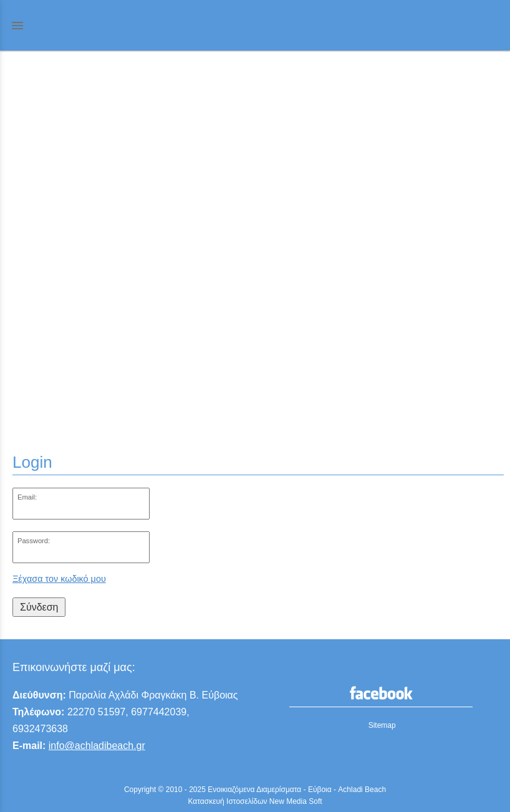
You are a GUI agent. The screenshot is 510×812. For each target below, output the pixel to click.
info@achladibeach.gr (97, 746)
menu (17, 26)
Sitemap (382, 725)
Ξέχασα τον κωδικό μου (59, 579)
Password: (34, 541)
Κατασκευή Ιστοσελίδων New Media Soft (255, 801)
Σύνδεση (39, 607)
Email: (27, 497)
